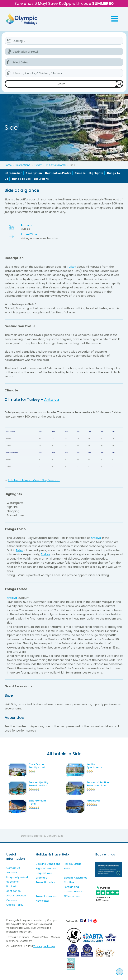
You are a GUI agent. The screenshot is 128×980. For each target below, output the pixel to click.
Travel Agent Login (44, 946)
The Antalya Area (56, 165)
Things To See (21, 179)
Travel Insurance (46, 896)
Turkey (38, 165)
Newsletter (43, 901)
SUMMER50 (103, 3)
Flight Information (47, 868)
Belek (20, 550)
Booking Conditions (48, 864)
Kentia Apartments (94, 766)
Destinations (23, 165)
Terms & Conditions (18, 937)
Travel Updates (45, 882)
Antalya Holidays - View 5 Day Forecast (34, 480)
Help (67, 868)
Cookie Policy (15, 905)
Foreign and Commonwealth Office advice (74, 892)
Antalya (52, 399)
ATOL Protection (16, 896)
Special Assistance (76, 878)
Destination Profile (58, 173)
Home (8, 165)
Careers (12, 900)
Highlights (96, 173)
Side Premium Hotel (37, 802)
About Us (12, 872)
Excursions (41, 179)
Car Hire (69, 882)
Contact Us (13, 868)
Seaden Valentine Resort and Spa (98, 784)
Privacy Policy (40, 937)
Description (34, 173)
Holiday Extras (73, 864)
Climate (80, 173)
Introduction (13, 173)
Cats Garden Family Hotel (37, 766)
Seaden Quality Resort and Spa (39, 784)
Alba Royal (93, 801)
